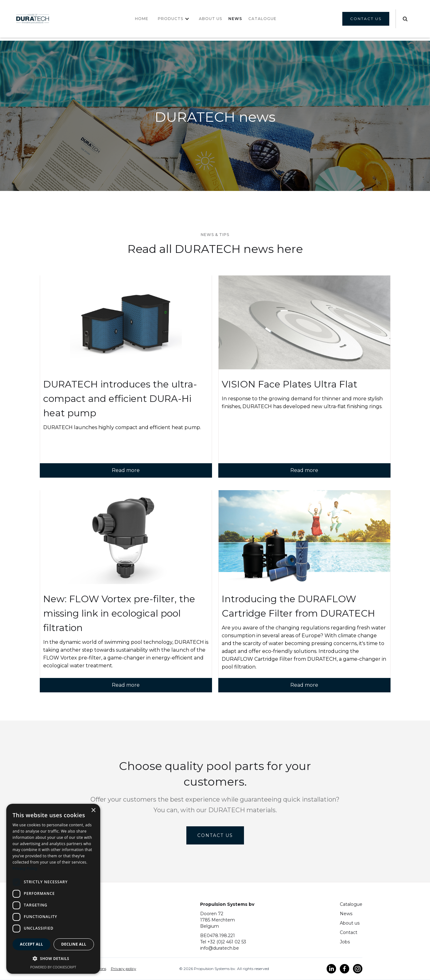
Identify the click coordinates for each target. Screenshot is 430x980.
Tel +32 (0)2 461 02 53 (223, 942)
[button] (174, 19)
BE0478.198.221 (218, 936)
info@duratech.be (220, 948)
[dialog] (53, 889)
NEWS (235, 19)
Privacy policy (124, 969)
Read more (126, 470)
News (346, 914)
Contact (349, 932)
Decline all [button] (74, 944)
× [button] (93, 811)
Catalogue (351, 904)
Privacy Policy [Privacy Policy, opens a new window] (25, 868)
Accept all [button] (32, 944)
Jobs (345, 942)
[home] (33, 19)
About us (210, 19)
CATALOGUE (262, 19)
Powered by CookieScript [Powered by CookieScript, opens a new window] (53, 967)
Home (142, 19)
